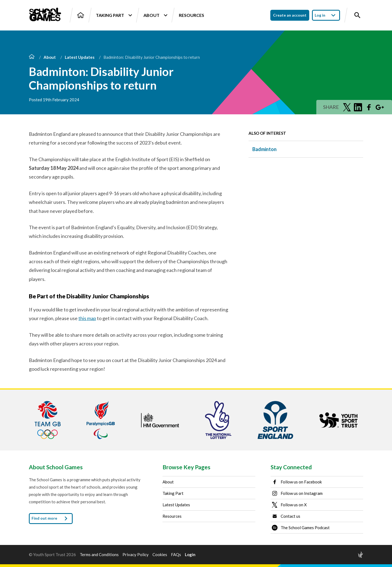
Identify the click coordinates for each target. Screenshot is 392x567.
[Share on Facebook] (369, 107)
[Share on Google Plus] (380, 107)
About (155, 15)
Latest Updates (80, 57)
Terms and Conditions (99, 555)
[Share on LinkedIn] (358, 107)
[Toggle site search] (357, 15)
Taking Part (114, 15)
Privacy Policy (136, 555)
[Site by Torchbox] (350, 555)
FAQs (176, 555)
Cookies (160, 555)
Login (190, 555)
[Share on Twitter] (347, 107)
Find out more (51, 519)
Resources (192, 15)
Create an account (290, 15)
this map (87, 318)
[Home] (81, 15)
